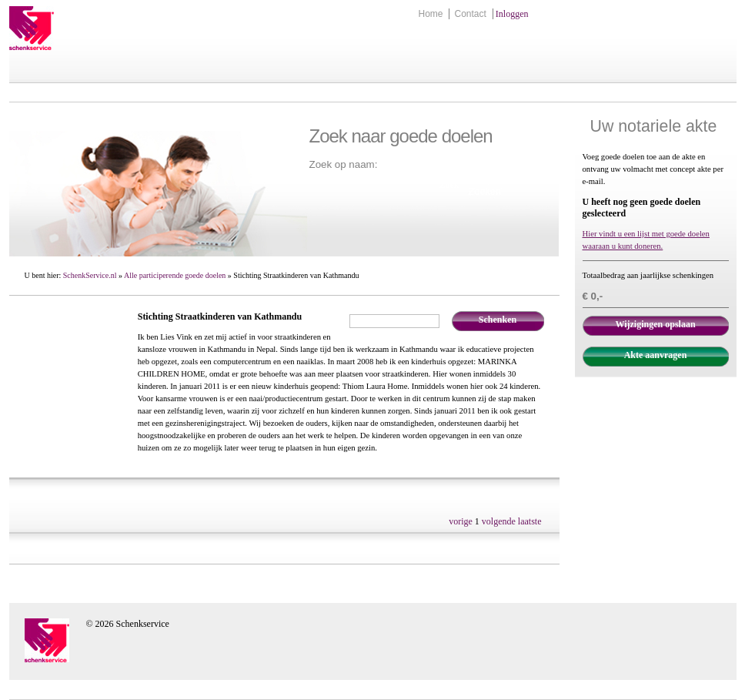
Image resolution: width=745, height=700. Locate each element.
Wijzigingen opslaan (655, 324)
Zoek (449, 185)
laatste (530, 521)
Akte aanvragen (656, 355)
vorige (461, 521)
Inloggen (512, 14)
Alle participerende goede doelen (175, 275)
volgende (499, 521)
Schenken (498, 320)
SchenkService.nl (90, 275)
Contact (470, 14)
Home (430, 14)
